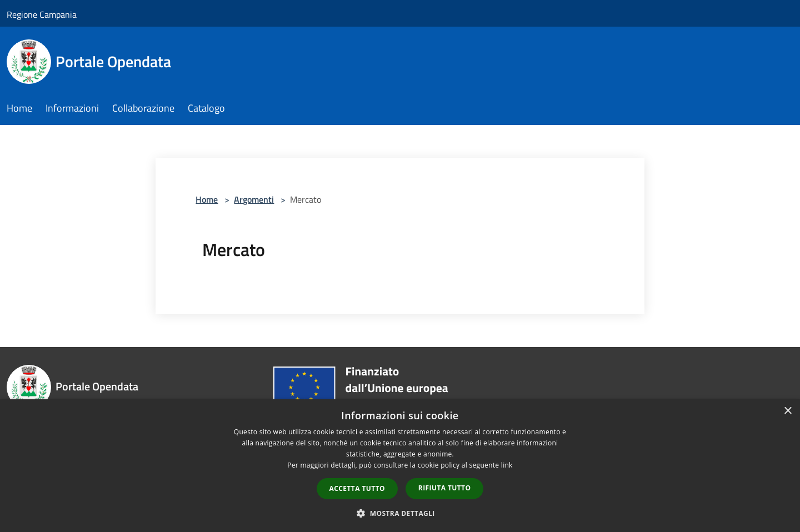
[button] (400, 513)
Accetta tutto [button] (357, 488)
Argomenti (254, 199)
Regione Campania (42, 14)
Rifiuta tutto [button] (445, 488)
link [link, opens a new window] (507, 465)
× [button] (787, 411)
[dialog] (400, 466)
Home (207, 199)
